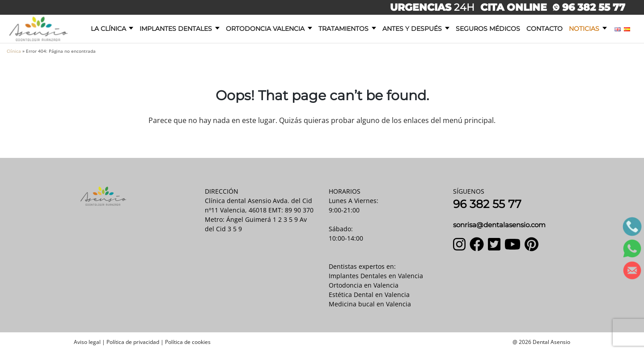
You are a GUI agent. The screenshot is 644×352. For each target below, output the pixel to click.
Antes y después (412, 29)
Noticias (584, 29)
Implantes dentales (176, 29)
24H (434, 7)
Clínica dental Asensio (238, 201)
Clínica (14, 51)
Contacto (544, 29)
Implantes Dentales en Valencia (376, 276)
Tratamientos (343, 29)
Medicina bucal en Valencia (370, 304)
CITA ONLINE (514, 7)
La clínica (108, 29)
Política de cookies (188, 342)
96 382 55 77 (589, 7)
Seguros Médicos (488, 29)
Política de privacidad (133, 342)
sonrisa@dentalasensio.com (499, 225)
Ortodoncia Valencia (265, 29)
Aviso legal (87, 342)
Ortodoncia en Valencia (364, 285)
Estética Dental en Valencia (369, 295)
